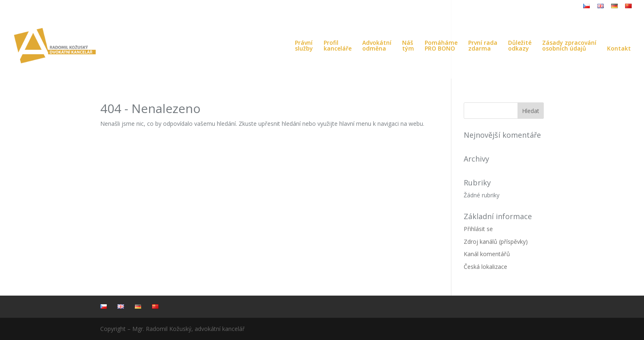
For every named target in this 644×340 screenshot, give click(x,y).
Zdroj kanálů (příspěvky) (496, 242)
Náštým (408, 46)
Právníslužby (304, 46)
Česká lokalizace (485, 267)
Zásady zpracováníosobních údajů (569, 46)
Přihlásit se (478, 229)
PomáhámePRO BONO (441, 46)
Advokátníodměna (377, 46)
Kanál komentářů (487, 254)
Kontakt (619, 49)
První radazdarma (483, 46)
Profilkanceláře (338, 46)
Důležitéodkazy (520, 46)
